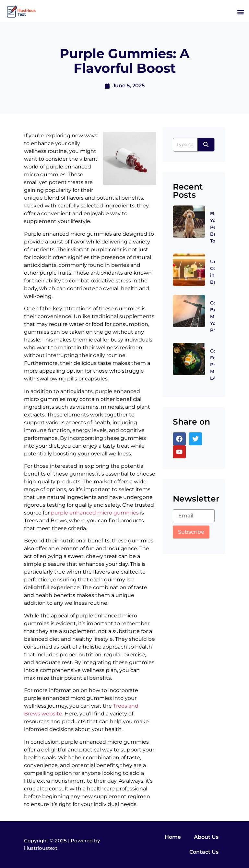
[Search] (185, 145)
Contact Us (204, 852)
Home (173, 837)
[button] (240, 12)
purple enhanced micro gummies (95, 513)
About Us (206, 837)
